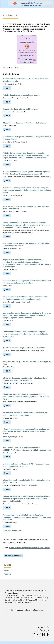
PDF (8, 88)
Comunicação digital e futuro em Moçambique (20, 109)
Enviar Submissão (13, 556)
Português (7, 574)
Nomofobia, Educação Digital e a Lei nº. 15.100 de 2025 (24, 348)
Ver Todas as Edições (12, 531)
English (6, 571)
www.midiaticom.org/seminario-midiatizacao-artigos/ (29, 548)
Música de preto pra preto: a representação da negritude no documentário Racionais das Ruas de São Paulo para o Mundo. (26, 431)
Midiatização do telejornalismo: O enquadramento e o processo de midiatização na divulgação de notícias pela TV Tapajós (26, 397)
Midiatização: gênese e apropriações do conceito (22, 95)
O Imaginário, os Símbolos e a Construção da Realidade (24, 123)
